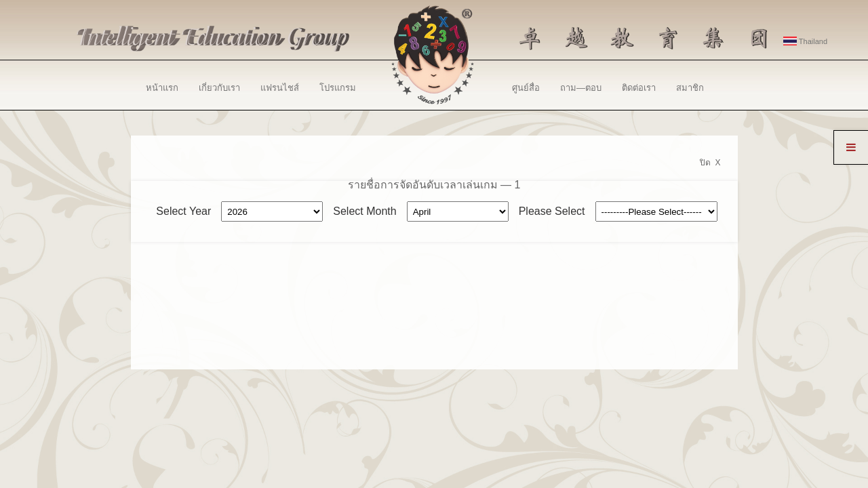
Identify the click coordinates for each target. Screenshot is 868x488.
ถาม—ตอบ (581, 88)
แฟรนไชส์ (280, 88)
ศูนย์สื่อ (526, 88)
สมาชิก (690, 88)
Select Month (364, 211)
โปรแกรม (338, 88)
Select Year (183, 211)
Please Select (552, 211)
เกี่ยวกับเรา (219, 88)
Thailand (805, 41)
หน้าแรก (162, 88)
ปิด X (710, 163)
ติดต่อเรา (639, 88)
